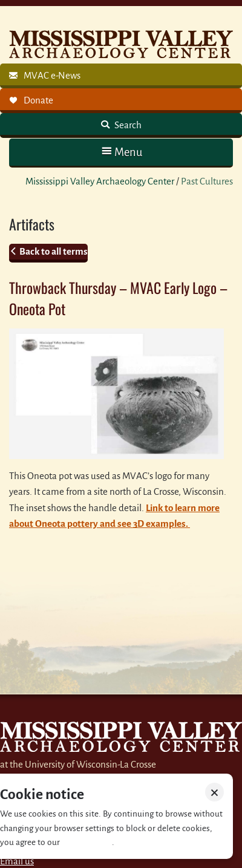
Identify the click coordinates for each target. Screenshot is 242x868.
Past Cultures (207, 181)
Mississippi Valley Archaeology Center (100, 181)
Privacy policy (87, 842)
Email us (17, 861)
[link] (121, 76)
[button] (121, 152)
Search (127, 125)
